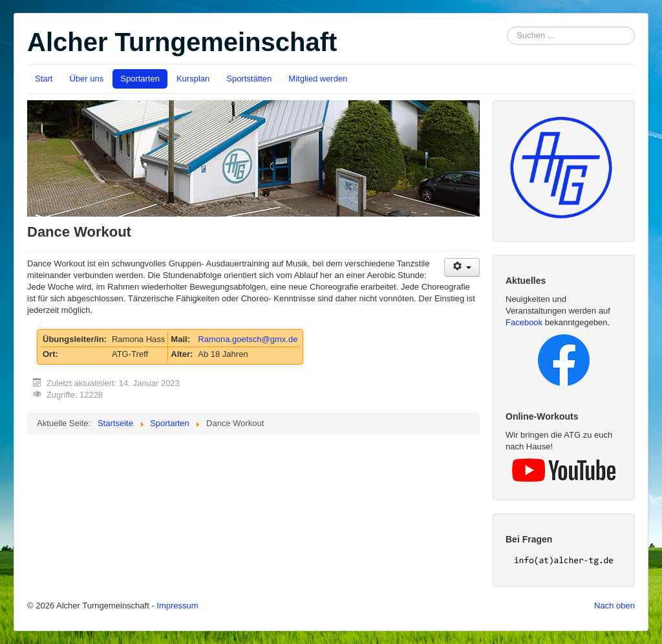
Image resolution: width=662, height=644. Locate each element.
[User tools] (462, 267)
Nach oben (614, 606)
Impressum (177, 606)
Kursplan (193, 79)
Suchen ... (507, 27)
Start (44, 79)
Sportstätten (249, 79)
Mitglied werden (318, 79)
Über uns (86, 79)
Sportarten (140, 79)
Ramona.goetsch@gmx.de (248, 339)
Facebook (524, 322)
